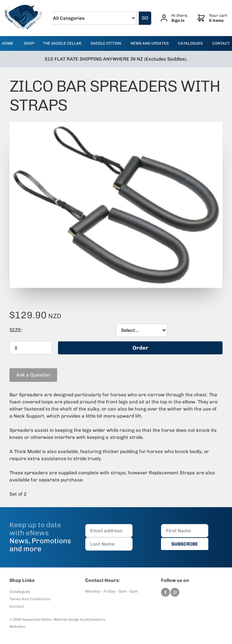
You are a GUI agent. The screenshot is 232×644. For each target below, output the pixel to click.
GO (145, 18)
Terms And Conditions (30, 599)
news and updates (150, 43)
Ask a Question (26, 370)
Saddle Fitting (106, 43)
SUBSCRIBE (185, 544)
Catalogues (20, 592)
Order (140, 348)
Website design (66, 619)
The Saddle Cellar (62, 43)
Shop (29, 43)
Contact (17, 606)
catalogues (190, 43)
